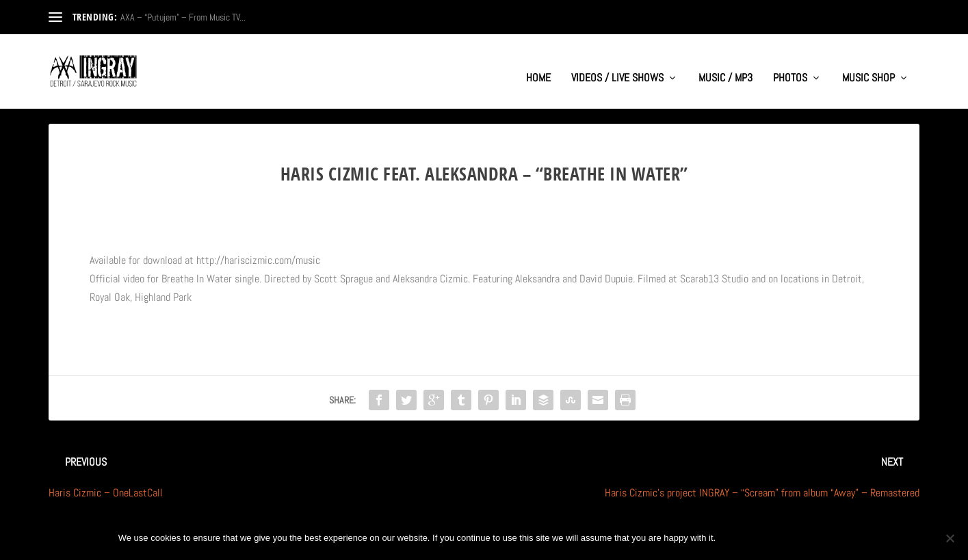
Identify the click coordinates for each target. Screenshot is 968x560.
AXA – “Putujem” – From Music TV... (183, 17)
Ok (737, 538)
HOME (538, 66)
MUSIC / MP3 (725, 66)
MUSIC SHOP (868, 66)
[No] (950, 538)
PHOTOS (790, 66)
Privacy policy (805, 538)
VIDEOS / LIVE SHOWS (617, 66)
